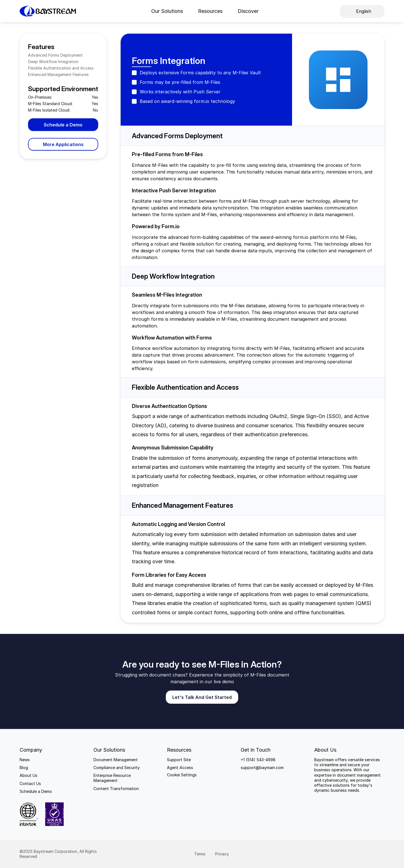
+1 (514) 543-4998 (258, 760)
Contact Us (30, 783)
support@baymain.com (262, 767)
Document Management (116, 760)
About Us (28, 775)
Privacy (223, 854)
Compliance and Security (117, 767)
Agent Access (180, 767)
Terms (200, 854)
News (25, 760)
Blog (24, 767)
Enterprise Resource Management (113, 778)
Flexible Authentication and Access (61, 68)
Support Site (179, 760)
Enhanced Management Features (58, 74)
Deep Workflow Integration (53, 62)
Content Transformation (116, 789)
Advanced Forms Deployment (55, 55)
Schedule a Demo (36, 791)
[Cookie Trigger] (182, 775)
